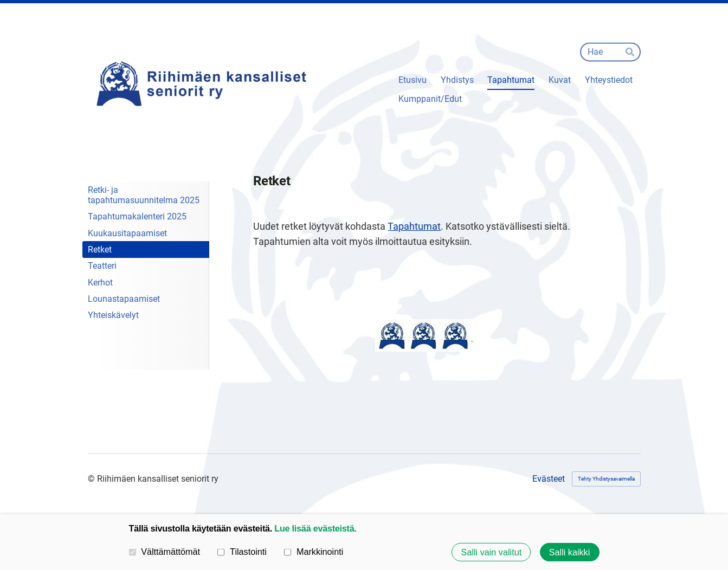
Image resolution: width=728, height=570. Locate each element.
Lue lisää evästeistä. (315, 528)
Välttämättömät (165, 552)
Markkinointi (314, 552)
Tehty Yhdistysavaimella (606, 479)
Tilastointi (242, 552)
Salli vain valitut (492, 552)
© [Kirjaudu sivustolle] (92, 479)
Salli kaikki (570, 552)
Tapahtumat (414, 226)
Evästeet (549, 479)
